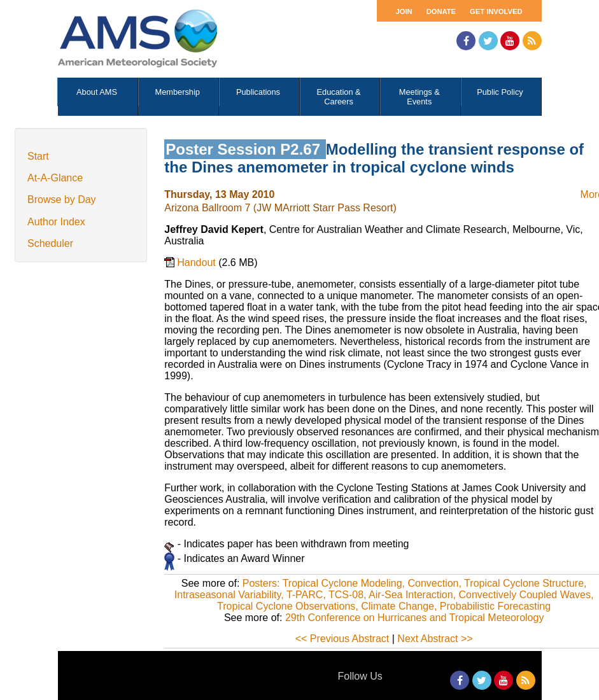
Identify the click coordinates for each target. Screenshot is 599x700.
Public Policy (500, 92)
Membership (178, 92)
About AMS (97, 92)
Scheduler (50, 243)
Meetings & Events (419, 97)
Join (404, 11)
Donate (441, 11)
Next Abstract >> (435, 639)
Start (38, 156)
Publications (258, 92)
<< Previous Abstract (342, 639)
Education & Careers (339, 97)
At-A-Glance (55, 178)
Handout (198, 262)
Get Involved (496, 11)
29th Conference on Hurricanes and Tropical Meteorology (414, 618)
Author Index (56, 222)
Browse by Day (62, 199)
